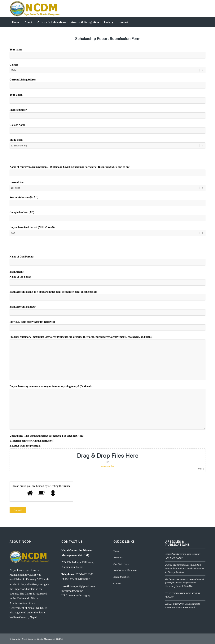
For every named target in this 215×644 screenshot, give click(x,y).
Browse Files (107, 466)
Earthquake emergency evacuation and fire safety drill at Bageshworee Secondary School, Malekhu (185, 583)
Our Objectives (121, 564)
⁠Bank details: (17, 272)
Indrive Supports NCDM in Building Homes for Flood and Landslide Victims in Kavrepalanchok (185, 568)
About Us (118, 558)
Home (116, 551)
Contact (117, 583)
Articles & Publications (125, 570)
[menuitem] (16, 22)
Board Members (121, 577)
